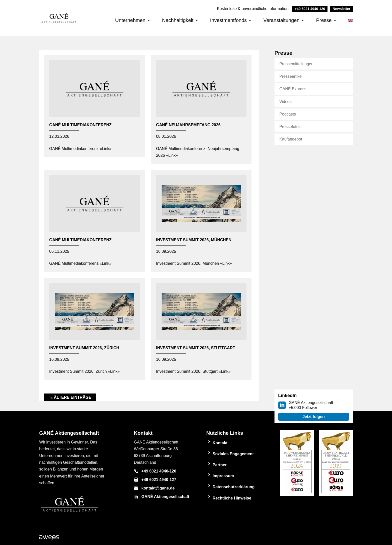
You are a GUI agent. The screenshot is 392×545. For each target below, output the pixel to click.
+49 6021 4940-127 (159, 480)
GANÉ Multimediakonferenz (80, 125)
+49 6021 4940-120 (159, 471)
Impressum (223, 476)
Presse (324, 20)
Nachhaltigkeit (178, 20)
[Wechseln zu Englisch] (350, 24)
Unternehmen (130, 20)
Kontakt (220, 443)
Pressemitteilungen (296, 64)
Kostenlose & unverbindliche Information (272, 9)
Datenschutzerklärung (233, 487)
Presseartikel (291, 76)
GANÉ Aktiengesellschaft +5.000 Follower (311, 405)
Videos (286, 102)
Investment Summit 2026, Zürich (84, 348)
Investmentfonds (228, 20)
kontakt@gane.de (158, 488)
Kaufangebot (291, 139)
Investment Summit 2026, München (194, 240)
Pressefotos (290, 127)
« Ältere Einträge (71, 397)
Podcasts (288, 114)
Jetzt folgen (314, 417)
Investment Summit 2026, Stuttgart (195, 348)
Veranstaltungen (281, 20)
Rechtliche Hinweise (232, 498)
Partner (219, 465)
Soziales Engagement (233, 454)
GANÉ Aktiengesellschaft (165, 497)
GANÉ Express (293, 89)
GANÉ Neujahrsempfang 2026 (188, 125)
